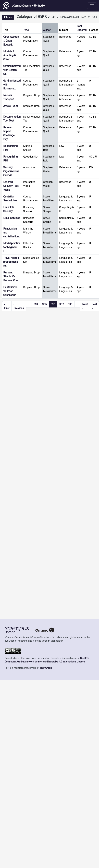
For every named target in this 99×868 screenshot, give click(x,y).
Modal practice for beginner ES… (12, 247)
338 (70, 304)
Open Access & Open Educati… (11, 41)
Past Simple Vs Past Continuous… (11, 291)
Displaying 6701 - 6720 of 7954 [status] (79, 17)
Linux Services (12, 218)
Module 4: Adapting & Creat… (10, 55)
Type (26, 30)
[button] (8, 17)
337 (62, 304)
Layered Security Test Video (11, 186)
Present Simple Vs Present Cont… (12, 276)
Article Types (11, 106)
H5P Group (46, 668)
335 (44, 304)
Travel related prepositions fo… (11, 262)
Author (48, 30)
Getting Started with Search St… (12, 70)
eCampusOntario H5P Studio (24, 6)
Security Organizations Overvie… (11, 171)
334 (36, 304)
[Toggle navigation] (92, 6)
